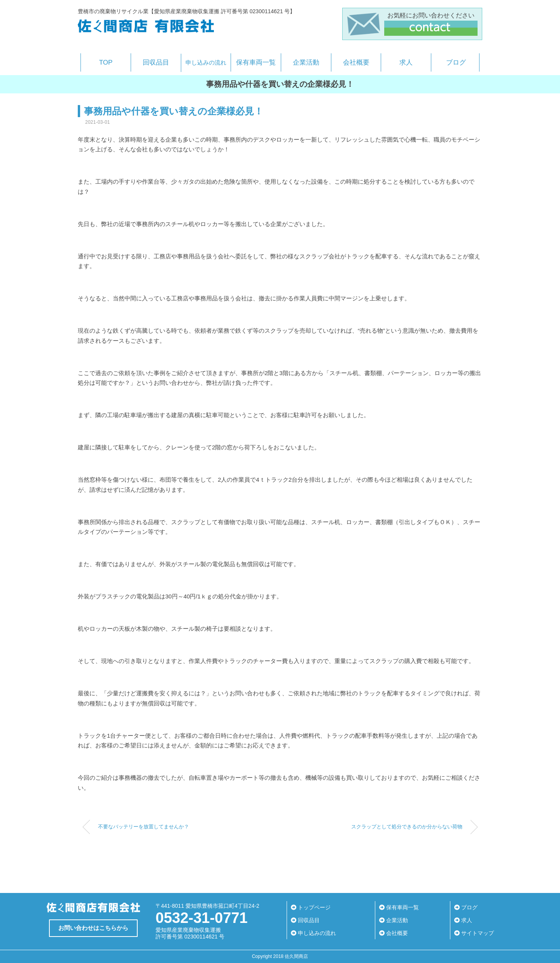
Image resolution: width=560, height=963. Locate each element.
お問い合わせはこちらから (93, 928)
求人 (406, 62)
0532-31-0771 (202, 918)
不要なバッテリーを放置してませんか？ (143, 827)
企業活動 (306, 62)
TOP (106, 62)
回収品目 (156, 62)
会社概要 (356, 62)
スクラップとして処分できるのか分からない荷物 (407, 827)
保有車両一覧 (256, 62)
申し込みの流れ (206, 63)
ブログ (456, 62)
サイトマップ (474, 933)
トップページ (311, 907)
